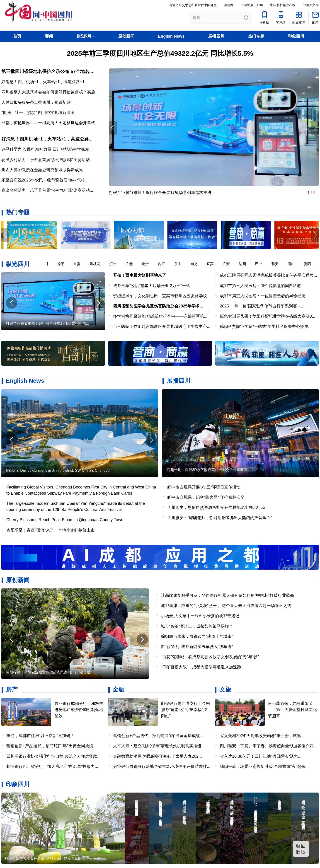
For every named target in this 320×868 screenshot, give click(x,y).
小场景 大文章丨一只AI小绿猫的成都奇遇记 (200, 616)
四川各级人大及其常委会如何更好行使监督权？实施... (50, 92)
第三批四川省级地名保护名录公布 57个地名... (47, 71)
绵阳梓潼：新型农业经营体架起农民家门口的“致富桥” (49, 672)
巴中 (260, 264)
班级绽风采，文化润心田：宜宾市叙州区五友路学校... (162, 296)
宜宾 (212, 264)
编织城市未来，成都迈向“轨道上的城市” (197, 636)
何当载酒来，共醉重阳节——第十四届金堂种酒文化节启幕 (292, 710)
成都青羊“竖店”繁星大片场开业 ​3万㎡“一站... (153, 286)
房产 (12, 689)
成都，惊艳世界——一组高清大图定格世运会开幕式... (50, 123)
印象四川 (296, 36)
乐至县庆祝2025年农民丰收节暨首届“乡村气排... (45, 180)
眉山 (293, 264)
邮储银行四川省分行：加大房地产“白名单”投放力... (52, 766)
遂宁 (147, 264)
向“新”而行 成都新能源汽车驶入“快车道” (197, 647)
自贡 (78, 264)
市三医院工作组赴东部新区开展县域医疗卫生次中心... (162, 326)
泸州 (114, 264)
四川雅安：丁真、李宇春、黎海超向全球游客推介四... (268, 746)
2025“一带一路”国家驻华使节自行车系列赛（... (262, 306)
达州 (244, 264)
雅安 (276, 264)
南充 (196, 264)
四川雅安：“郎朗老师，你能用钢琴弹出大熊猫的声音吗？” (220, 518)
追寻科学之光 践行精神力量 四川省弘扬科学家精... (47, 149)
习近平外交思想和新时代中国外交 (193, 5)
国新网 (229, 5)
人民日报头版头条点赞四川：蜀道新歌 (36, 102)
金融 (119, 689)
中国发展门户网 (252, 5)
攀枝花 (97, 264)
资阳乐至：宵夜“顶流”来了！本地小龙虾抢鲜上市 (51, 530)
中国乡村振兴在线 (283, 5)
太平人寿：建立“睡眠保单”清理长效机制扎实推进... (159, 746)
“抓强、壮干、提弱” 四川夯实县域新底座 (38, 113)
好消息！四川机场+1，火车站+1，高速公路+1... (45, 82)
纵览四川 (18, 264)
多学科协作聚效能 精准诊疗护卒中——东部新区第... (160, 316)
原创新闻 (126, 36)
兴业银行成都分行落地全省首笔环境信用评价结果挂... (162, 766)
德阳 (62, 264)
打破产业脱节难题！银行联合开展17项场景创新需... (47, 323)
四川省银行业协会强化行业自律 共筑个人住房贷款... (53, 756)
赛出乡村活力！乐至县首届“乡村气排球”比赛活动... (47, 160)
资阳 (309, 264)
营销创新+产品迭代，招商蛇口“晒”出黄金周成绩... (51, 746)
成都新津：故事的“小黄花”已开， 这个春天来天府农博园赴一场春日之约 (226, 606)
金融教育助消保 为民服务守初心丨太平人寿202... (158, 756)
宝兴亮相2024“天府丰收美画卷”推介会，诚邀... (262, 736)
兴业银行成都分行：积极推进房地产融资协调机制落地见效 (79, 710)
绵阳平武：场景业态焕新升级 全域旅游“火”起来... (264, 766)
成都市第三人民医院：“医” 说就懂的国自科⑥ (261, 286)
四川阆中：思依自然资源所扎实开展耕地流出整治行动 (216, 508)
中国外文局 (311, 5)
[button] (315, 235)
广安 (228, 264)
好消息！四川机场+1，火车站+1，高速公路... (47, 139)
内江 (163, 264)
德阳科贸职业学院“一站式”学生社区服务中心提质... (266, 326)
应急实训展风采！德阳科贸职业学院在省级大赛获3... (268, 316)
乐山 (179, 264)
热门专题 (256, 36)
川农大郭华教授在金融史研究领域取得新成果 (42, 170)
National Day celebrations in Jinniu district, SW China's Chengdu (58, 470)
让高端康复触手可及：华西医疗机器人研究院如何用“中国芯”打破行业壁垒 (228, 595)
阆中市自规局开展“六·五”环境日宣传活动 (204, 487)
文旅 (225, 689)
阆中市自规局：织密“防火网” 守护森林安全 (206, 497)
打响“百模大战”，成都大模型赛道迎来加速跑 (201, 667)
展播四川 (216, 36)
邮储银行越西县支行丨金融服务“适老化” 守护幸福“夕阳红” (186, 710)
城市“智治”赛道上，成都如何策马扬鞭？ (197, 626)
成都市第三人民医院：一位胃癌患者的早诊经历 (263, 296)
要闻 (49, 36)
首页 (17, 36)
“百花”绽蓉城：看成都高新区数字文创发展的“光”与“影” (210, 657)
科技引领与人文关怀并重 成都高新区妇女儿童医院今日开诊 (52, 859)
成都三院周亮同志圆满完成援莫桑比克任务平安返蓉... (268, 275)
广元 (131, 264)
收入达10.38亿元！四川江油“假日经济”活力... (261, 756)
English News (171, 36)
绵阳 (46, 264)
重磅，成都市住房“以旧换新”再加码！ (40, 736)
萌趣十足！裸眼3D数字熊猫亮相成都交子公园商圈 (207, 470)
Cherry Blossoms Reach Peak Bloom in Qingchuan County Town (65, 520)
